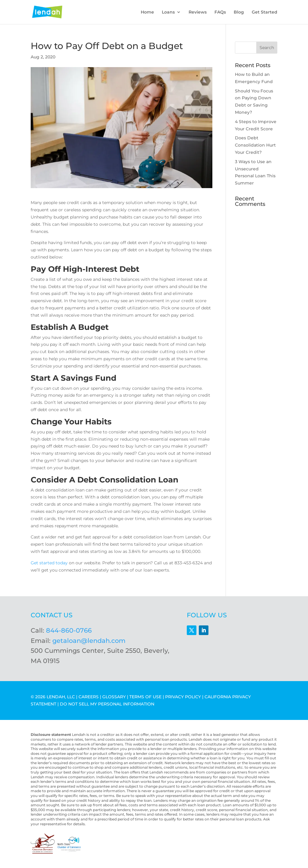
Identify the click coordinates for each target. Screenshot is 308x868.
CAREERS (89, 697)
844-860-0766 (69, 630)
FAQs (220, 12)
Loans (168, 12)
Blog (239, 12)
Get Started (265, 12)
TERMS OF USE (145, 697)
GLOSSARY (114, 697)
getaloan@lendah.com (89, 641)
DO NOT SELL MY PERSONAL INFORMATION (107, 704)
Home (147, 12)
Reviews (198, 12)
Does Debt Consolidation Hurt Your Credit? (255, 145)
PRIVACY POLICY (183, 697)
